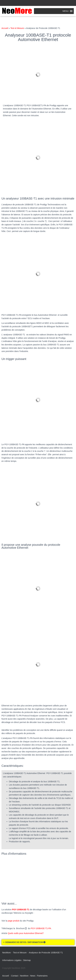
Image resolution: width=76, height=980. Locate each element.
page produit (14, 921)
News (33, 976)
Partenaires (42, 976)
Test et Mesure (17, 28)
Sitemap (27, 960)
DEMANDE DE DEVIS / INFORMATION (25, 942)
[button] (66, 11)
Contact (15, 976)
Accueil (5, 28)
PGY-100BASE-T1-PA (41, 928)
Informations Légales (12, 960)
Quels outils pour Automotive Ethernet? (26, 933)
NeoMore (24, 976)
